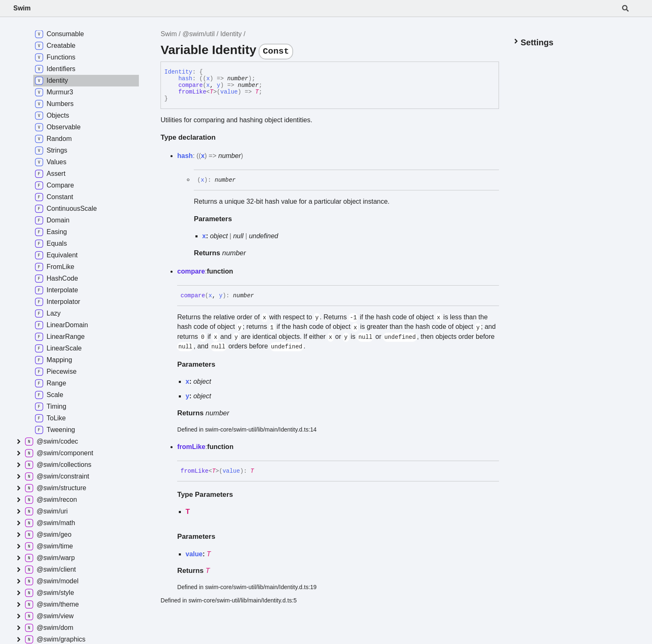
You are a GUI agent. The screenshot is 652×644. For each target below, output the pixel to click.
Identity (231, 34)
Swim (22, 8)
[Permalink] (260, 296)
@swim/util (199, 34)
